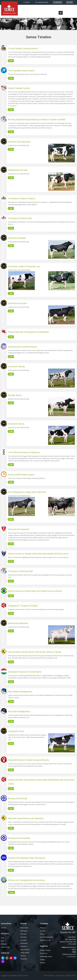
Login (70, 2)
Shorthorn (24, 946)
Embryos (4, 944)
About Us (43, 928)
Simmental (24, 943)
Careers (43, 931)
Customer (58, 2)
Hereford (24, 937)
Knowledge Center (46, 956)
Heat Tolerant (25, 950)
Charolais (24, 934)
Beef (3, 941)
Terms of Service (49, 976)
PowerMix (24, 959)
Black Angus (24, 928)
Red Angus (24, 931)
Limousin (24, 940)
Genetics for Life (45, 940)
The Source (44, 953)
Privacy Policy (60, 976)
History (42, 934)
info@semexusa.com (69, 954)
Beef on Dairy (6, 947)
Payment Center (45, 950)
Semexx (23, 956)
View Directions (72, 957)
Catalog (42, 960)
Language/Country (42, 2)
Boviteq (4, 928)
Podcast (43, 963)
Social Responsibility (47, 937)
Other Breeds (25, 953)
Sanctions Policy (71, 976)
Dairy (3, 938)
